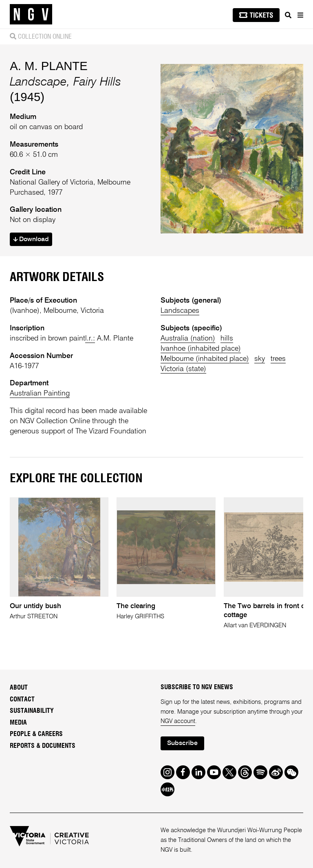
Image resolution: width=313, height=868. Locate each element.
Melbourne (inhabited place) (205, 359)
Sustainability (32, 711)
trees (278, 359)
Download (31, 240)
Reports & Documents (43, 746)
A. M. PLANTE (48, 66)
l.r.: (90, 338)
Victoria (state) (183, 369)
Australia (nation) (188, 338)
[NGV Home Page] (31, 14)
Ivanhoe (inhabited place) (201, 349)
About (19, 688)
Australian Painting (40, 393)
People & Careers (36, 734)
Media (18, 723)
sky (260, 359)
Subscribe (182, 743)
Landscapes (180, 311)
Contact (22, 699)
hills (227, 338)
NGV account (178, 721)
